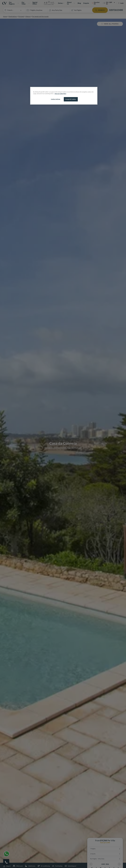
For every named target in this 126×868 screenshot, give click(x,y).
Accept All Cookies (71, 99)
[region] (64, 96)
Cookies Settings (56, 99)
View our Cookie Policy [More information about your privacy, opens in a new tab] (60, 94)
